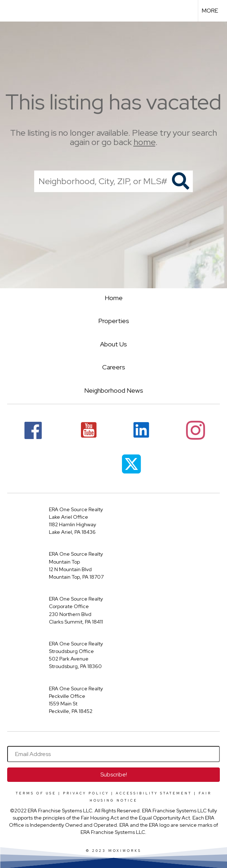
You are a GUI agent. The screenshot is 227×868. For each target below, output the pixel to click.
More (210, 11)
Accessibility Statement (154, 793)
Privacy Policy (86, 793)
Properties (114, 321)
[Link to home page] (9, 11)
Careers (114, 367)
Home (114, 298)
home (144, 142)
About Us (113, 344)
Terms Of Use (36, 793)
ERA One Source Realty (76, 509)
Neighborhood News (114, 390)
